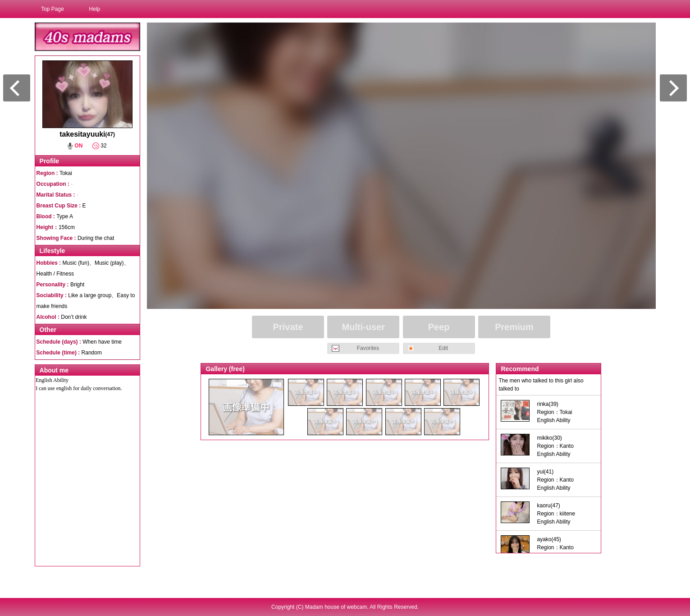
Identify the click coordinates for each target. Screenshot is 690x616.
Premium (514, 327)
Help (95, 9)
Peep (439, 327)
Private (288, 327)
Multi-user (364, 327)
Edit (443, 348)
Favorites (368, 348)
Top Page (53, 9)
